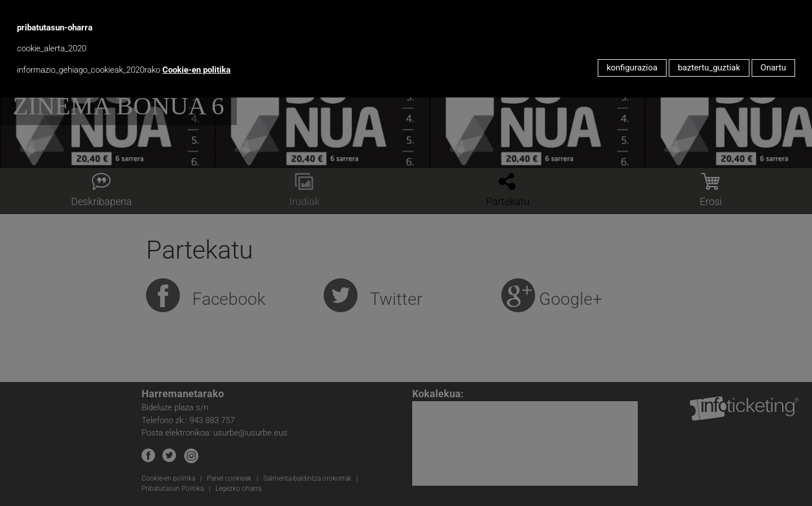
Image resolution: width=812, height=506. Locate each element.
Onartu (773, 68)
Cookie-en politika (197, 70)
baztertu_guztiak (709, 68)
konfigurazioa (632, 68)
